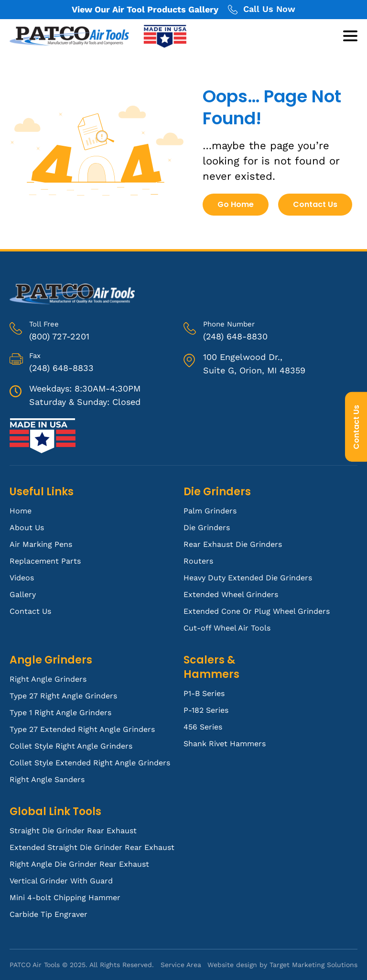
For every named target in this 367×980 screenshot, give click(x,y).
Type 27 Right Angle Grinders (63, 696)
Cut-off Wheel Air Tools (227, 628)
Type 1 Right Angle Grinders (60, 713)
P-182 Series (206, 710)
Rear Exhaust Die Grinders (233, 544)
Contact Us (356, 427)
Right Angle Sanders (47, 779)
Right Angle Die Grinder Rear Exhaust (79, 864)
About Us (27, 528)
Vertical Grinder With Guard (61, 881)
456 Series (203, 727)
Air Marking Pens (41, 544)
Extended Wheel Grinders (231, 594)
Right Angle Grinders (48, 679)
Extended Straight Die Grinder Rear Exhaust (92, 847)
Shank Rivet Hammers (225, 744)
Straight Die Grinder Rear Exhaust (73, 831)
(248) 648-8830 (235, 336)
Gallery (23, 594)
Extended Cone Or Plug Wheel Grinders (257, 611)
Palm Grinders (210, 511)
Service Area (181, 965)
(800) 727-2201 (59, 336)
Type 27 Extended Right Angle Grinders (82, 729)
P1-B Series (204, 693)
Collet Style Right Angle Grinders (71, 746)
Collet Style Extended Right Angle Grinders (90, 763)
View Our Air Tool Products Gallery (145, 9)
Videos (22, 578)
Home (21, 511)
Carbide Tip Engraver (49, 914)
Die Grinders (207, 528)
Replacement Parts (45, 561)
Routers (198, 561)
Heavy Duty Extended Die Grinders (248, 578)
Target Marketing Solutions (313, 965)
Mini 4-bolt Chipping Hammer (65, 898)
